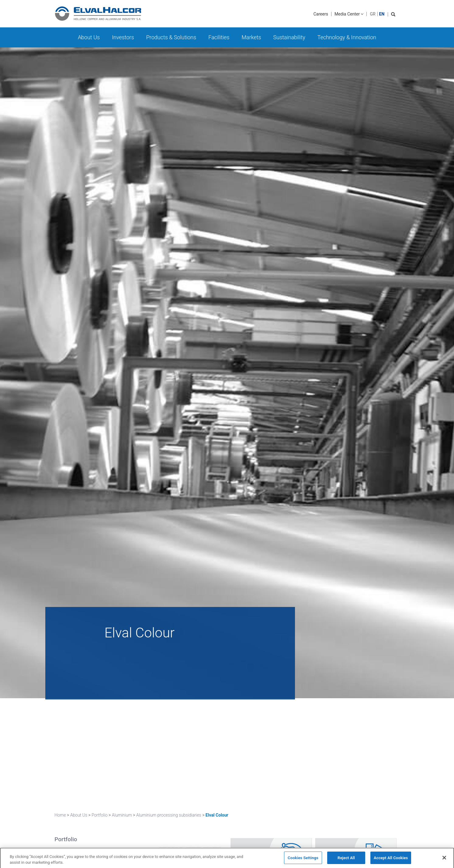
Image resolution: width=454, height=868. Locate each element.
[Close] (444, 860)
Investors (123, 37)
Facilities (219, 37)
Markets (251, 37)
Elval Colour (217, 815)
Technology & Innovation (347, 37)
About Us (89, 37)
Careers (321, 14)
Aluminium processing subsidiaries (169, 815)
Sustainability (289, 37)
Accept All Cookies (391, 860)
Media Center (349, 14)
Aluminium (122, 815)
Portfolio (100, 815)
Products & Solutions (171, 37)
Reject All (346, 860)
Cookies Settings (303, 860)
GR (373, 14)
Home (60, 815)
